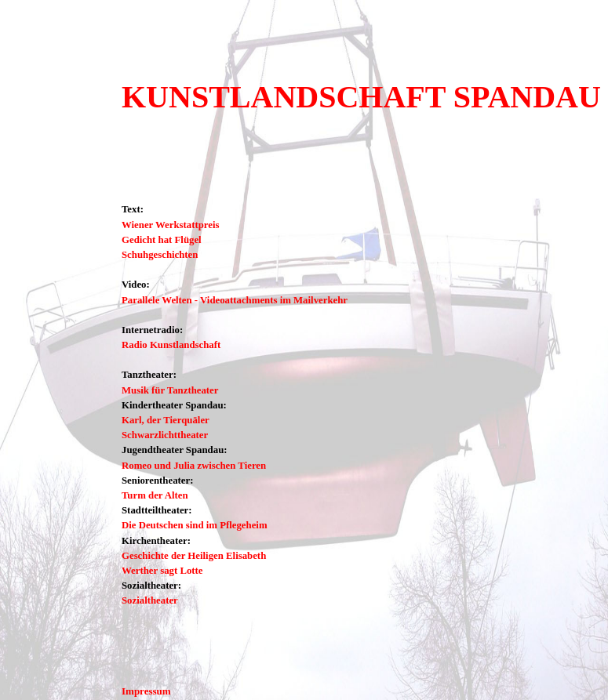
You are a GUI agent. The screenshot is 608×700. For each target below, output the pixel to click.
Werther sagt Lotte (162, 571)
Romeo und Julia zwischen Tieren (194, 466)
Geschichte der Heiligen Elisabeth (194, 556)
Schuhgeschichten (160, 255)
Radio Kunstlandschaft (171, 345)
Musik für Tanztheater (170, 390)
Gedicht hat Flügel (162, 240)
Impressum (146, 691)
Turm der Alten (155, 495)
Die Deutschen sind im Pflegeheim (195, 525)
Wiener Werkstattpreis (171, 225)
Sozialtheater (150, 600)
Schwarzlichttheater (165, 435)
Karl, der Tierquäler (166, 420)
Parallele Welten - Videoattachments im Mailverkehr (235, 300)
